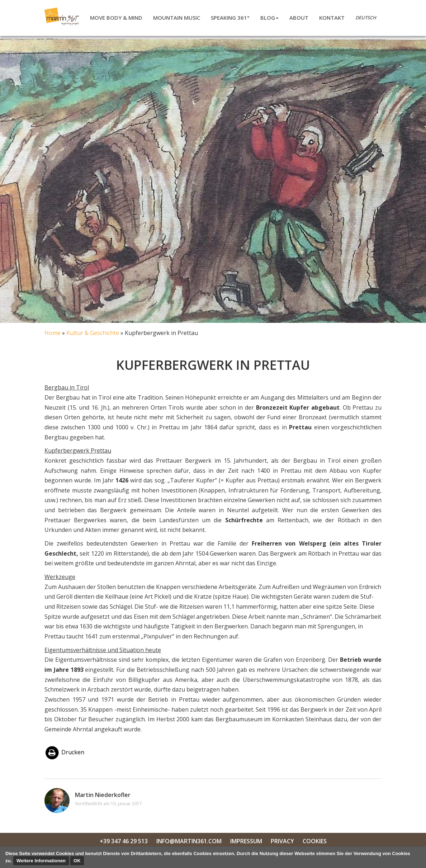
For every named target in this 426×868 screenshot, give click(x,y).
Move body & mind (116, 18)
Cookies (315, 841)
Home (53, 333)
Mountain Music (177, 18)
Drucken (64, 752)
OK (77, 861)
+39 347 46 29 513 (124, 841)
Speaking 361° (230, 18)
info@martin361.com (189, 841)
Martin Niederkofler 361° (63, 16)
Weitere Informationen (41, 861)
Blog (269, 18)
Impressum (246, 841)
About (299, 18)
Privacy (282, 841)
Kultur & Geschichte (93, 333)
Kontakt (332, 18)
